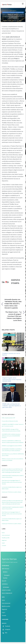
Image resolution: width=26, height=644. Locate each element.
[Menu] (23, 4)
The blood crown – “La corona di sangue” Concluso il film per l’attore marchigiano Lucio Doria (13, 316)
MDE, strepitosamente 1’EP (8, 418)
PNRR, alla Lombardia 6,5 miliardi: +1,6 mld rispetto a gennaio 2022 (12, 406)
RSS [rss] (5, 633)
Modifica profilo (6, 538)
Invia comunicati (6, 535)
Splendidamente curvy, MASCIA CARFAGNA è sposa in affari (13, 455)
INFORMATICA (19, 12)
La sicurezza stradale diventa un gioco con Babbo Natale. (12, 488)
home (3, 533)
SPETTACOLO (6, 569)
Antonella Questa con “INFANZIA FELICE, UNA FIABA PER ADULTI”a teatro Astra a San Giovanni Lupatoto (13, 304)
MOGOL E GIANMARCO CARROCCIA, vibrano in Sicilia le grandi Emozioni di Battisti (13, 442)
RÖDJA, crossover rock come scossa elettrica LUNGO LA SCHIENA (13, 460)
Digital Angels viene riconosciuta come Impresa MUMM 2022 (12, 380)
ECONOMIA (6, 587)
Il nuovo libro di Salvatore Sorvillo (10, 421)
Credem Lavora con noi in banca (11, 354)
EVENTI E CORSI (6, 590)
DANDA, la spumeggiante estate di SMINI (12, 446)
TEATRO (5, 578)
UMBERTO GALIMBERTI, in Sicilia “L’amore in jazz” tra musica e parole (13, 425)
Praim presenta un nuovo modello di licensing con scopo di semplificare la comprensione (13, 16)
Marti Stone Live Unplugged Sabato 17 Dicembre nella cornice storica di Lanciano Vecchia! (12, 482)
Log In (3, 543)
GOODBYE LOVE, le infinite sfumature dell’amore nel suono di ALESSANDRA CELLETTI (11, 436)
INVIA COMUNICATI (7, 593)
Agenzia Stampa (7, 21)
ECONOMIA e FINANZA (9, 12)
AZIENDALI (5, 584)
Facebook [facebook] (6, 626)
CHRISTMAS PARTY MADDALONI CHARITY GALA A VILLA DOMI (13, 476)
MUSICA (5, 572)
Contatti (4, 545)
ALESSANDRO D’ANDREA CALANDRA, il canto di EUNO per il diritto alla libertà (12, 450)
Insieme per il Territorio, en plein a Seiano (12, 492)
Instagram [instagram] (6, 629)
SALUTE (4, 581)
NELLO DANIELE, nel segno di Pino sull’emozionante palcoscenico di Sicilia (11, 430)
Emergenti (7, 575)
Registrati (4, 540)
